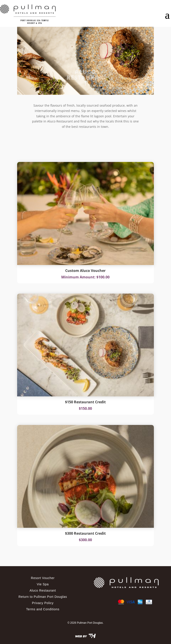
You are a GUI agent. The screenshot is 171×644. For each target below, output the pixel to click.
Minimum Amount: (79, 277)
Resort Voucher (43, 578)
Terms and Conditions (43, 609)
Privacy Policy (43, 603)
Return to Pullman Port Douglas (43, 597)
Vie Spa (43, 584)
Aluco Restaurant (43, 590)
